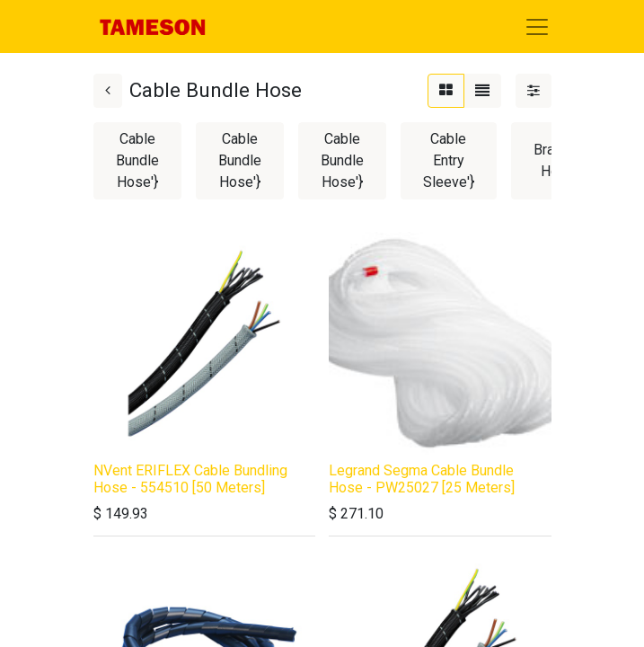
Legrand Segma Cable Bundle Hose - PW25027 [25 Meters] (422, 479)
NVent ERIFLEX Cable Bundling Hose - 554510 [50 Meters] (190, 479)
